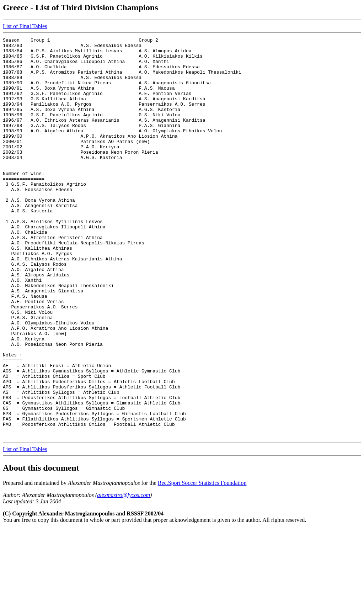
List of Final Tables (25, 26)
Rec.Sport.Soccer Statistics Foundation (202, 563)
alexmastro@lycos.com (124, 575)
